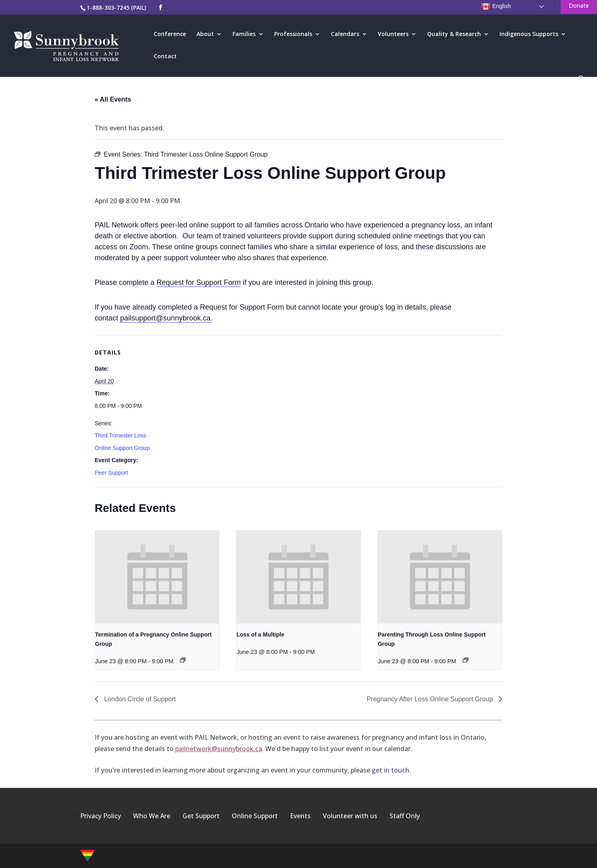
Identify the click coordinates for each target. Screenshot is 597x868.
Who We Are (152, 816)
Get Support (201, 816)
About (205, 34)
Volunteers (393, 34)
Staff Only (405, 816)
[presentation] (157, 577)
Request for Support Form (199, 282)
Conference (170, 34)
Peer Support (111, 473)
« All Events (113, 99)
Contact (165, 57)
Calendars (345, 34)
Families (244, 34)
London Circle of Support (139, 699)
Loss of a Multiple (260, 635)
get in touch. (391, 770)
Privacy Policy (101, 816)
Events (300, 816)
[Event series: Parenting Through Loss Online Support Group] (466, 660)
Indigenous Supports (529, 34)
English (496, 6)
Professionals (293, 34)
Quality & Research (454, 34)
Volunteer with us (350, 816)
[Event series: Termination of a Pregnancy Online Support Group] (183, 660)
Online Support (255, 816)
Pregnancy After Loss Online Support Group (431, 699)
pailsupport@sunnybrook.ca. (166, 318)
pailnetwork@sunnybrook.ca (219, 749)
